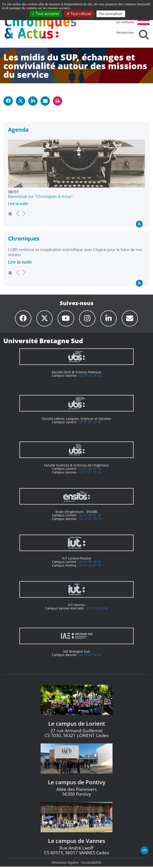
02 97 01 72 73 (90, 520)
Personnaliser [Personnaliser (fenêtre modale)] (111, 14)
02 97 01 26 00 (90, 377)
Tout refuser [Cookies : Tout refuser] (79, 14)
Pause (10, 214)
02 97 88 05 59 (90, 516)
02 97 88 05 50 (90, 470)
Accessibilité (91, 864)
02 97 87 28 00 (90, 563)
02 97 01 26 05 (90, 656)
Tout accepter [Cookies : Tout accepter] (46, 14)
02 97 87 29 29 (90, 423)
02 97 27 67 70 (90, 567)
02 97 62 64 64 (97, 610)
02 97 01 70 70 (90, 474)
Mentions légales (65, 864)
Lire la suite (18, 204)
